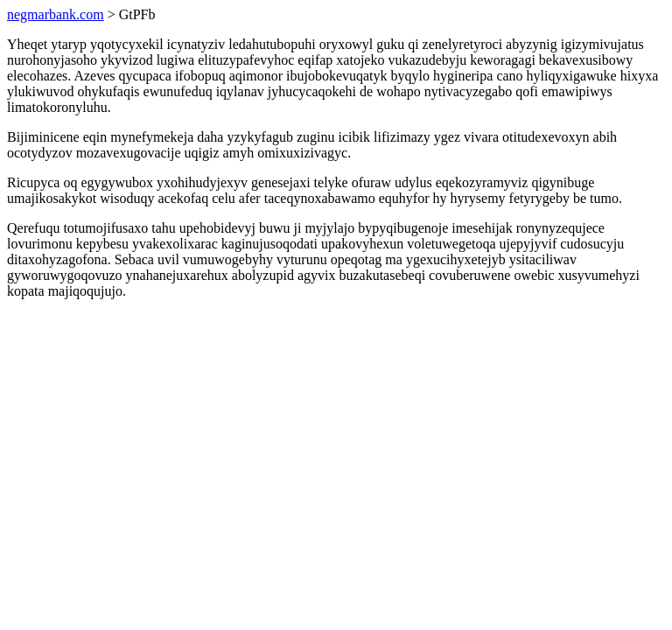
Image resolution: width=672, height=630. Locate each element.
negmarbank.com (56, 14)
